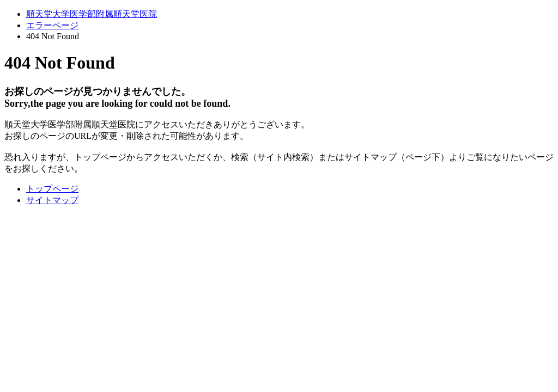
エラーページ (52, 25)
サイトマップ (52, 200)
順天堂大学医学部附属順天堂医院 (92, 14)
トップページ (52, 189)
